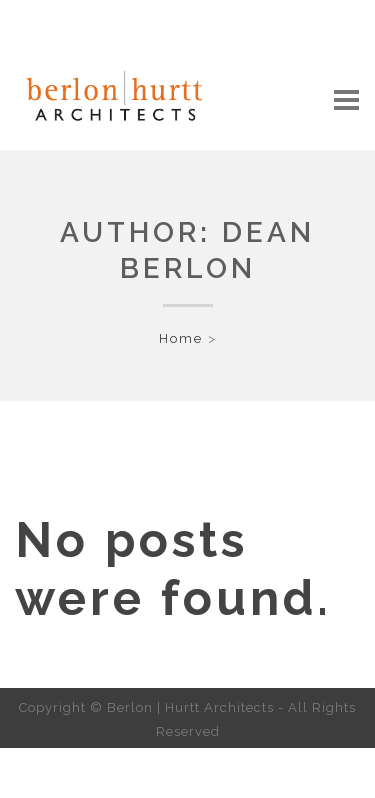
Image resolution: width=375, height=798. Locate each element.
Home (181, 338)
